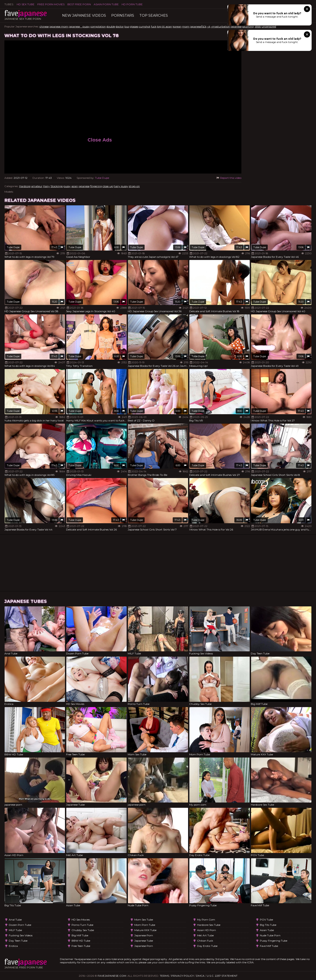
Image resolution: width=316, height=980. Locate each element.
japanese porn (144, 935)
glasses (134, 26)
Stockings (57, 186)
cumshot (145, 26)
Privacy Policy (182, 976)
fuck (154, 26)
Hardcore (25, 186)
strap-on (134, 186)
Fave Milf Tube (269, 946)
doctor (120, 26)
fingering (96, 186)
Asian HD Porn (206, 930)
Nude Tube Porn (270, 935)
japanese (236, 26)
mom (186, 26)
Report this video (229, 178)
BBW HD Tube (81, 941)
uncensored (269, 26)
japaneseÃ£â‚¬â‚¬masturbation (210, 26)
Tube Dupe (102, 178)
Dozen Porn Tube (20, 925)
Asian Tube (267, 930)
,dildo (258, 26)
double (111, 26)
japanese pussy (79, 26)
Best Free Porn (79, 4)
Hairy (46, 186)
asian (75, 186)
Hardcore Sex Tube (209, 925)
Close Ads (100, 140)
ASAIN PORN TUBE (106, 4)
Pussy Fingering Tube (274, 941)
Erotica (13, 946)
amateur (37, 186)
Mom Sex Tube (144, 920)
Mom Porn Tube (145, 925)
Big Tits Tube (268, 925)
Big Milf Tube (80, 935)
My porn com (206, 920)
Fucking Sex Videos (21, 935)
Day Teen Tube (18, 941)
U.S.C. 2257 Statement (222, 976)
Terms (164, 976)
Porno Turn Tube (82, 925)
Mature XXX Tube (145, 930)
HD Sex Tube (26, 4)
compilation (98, 26)
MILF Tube (15, 930)
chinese (44, 26)
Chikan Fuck (205, 941)
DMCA (200, 976)
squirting (248, 26)
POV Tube (266, 920)
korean (177, 26)
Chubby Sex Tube (83, 930)
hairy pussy (121, 186)
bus (127, 26)
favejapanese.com (112, 976)
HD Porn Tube (132, 4)
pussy (67, 186)
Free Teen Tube (81, 946)
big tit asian (165, 26)
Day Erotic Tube (207, 946)
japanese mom (59, 26)
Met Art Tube (205, 935)
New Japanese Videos (84, 15)
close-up (108, 186)
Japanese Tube (144, 941)
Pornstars (123, 15)
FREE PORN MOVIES (51, 4)
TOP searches (154, 15)
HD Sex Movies (81, 920)
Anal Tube (15, 920)
